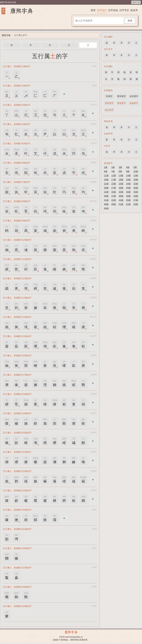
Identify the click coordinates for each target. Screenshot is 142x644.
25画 (136, 184)
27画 (114, 188)
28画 (121, 188)
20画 (136, 180)
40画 (136, 196)
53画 (136, 204)
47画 (136, 200)
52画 (128, 204)
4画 (128, 167)
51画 (121, 204)
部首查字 (122, 103)
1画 (106, 167)
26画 (106, 188)
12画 (114, 175)
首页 (93, 10)
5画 (135, 167)
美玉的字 (109, 110)
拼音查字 (109, 103)
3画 (120, 167)
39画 (128, 196)
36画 (106, 196)
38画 (121, 196)
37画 (114, 196)
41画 (106, 200)
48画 (106, 204)
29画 (128, 188)
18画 (121, 180)
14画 (128, 175)
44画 (121, 200)
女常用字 (134, 96)
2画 (113, 167)
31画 (106, 192)
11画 (106, 175)
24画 (128, 184)
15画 (136, 175)
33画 (121, 192)
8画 (120, 171)
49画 (114, 204)
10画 (136, 171)
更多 (64, 94)
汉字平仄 (124, 10)
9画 (128, 171)
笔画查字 (134, 103)
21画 (106, 184)
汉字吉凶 (113, 10)
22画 (114, 184)
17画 (114, 180)
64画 (106, 208)
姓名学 (134, 10)
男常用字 (122, 96)
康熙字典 (136, 2)
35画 (136, 192)
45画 (128, 200)
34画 (128, 192)
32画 (114, 192)
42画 (114, 200)
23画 (121, 184)
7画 (113, 171)
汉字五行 (102, 10)
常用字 (109, 96)
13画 (121, 175)
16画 (106, 180)
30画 (136, 188)
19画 (128, 180)
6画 (106, 171)
